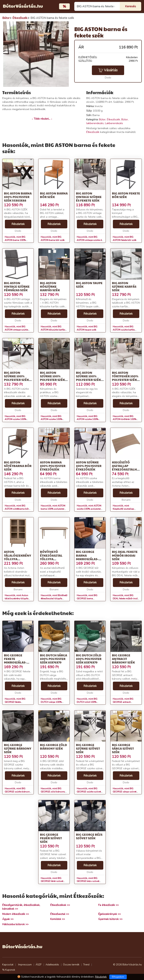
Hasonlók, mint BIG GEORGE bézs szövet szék (88, 881)
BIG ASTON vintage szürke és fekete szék (89, 197)
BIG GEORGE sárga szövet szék (123, 748)
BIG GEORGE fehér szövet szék (51, 838)
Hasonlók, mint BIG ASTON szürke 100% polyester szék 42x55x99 (54, 419)
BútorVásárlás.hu (23, 6)
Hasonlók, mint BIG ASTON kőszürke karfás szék (53, 330)
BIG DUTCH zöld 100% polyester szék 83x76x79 (89, 659)
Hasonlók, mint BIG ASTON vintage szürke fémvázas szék (16, 330)
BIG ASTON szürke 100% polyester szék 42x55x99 (52, 378)
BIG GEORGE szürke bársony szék (18, 748)
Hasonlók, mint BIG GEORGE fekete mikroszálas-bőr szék (16, 702)
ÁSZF (39, 965)
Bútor (102, 120)
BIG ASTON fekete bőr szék (126, 195)
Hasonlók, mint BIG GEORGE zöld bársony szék (53, 792)
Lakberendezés (114, 123)
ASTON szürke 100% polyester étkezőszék (89, 466)
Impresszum (25, 965)
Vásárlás (108, 70)
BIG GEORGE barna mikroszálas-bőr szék (87, 557)
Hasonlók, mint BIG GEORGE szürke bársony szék (18, 792)
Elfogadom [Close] (118, 977)
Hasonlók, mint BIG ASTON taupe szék (87, 328)
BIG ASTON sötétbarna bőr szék (18, 466)
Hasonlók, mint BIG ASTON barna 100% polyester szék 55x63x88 (18, 240)
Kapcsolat (8, 965)
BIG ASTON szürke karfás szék (124, 286)
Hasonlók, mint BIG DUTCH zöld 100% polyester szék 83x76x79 (90, 702)
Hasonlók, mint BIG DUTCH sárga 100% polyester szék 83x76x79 (54, 702)
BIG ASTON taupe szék (89, 285)
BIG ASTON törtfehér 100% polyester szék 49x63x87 (125, 378)
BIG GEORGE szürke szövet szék (88, 748)
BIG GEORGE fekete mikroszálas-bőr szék (15, 661)
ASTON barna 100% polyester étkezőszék (53, 466)
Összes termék (71, 965)
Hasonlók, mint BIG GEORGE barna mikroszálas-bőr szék (88, 599)
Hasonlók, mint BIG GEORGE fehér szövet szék (52, 881)
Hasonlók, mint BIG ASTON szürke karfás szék (124, 330)
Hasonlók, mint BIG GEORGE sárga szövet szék (124, 792)
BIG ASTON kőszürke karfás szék (50, 286)
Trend (86, 965)
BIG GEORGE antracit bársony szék (123, 659)
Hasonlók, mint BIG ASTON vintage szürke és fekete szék (90, 240)
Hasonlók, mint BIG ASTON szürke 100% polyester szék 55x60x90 (18, 419)
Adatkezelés (52, 965)
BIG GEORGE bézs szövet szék (89, 836)
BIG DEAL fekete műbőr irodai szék (125, 555)
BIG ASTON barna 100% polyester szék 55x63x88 (18, 197)
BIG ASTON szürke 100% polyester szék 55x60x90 (16, 378)
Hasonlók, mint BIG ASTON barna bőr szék (53, 239)
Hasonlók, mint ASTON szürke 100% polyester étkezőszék (89, 509)
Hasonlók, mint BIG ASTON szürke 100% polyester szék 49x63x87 (90, 419)
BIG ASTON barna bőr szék (54, 195)
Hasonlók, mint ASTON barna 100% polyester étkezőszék (53, 509)
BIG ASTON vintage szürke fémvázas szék (17, 286)
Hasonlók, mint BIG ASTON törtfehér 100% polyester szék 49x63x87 (126, 419)
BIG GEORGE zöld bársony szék (53, 747)
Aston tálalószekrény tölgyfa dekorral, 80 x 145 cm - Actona (18, 559)
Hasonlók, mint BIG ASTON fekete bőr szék (124, 239)
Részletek (18, 224)
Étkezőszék (113, 120)
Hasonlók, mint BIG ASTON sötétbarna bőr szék (17, 509)
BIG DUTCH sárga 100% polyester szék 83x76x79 (54, 659)
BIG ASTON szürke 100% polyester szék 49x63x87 (88, 378)
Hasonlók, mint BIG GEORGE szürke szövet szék (89, 792)
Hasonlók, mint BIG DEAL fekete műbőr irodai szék (126, 599)
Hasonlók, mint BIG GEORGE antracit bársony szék (123, 702)
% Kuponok (9, 970)
